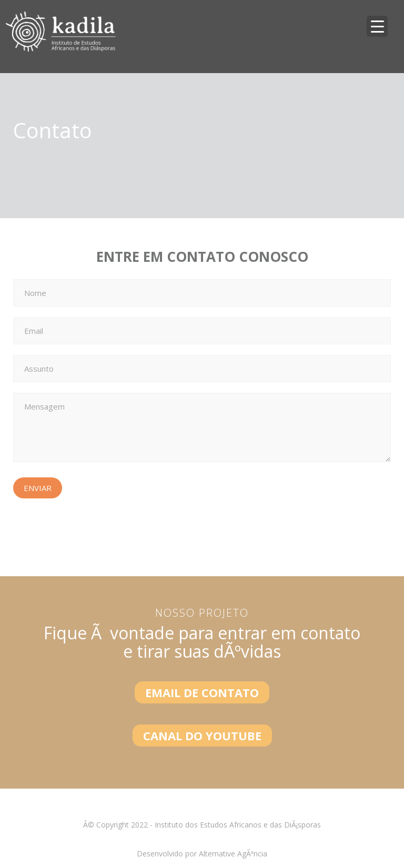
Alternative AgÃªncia (233, 854)
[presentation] (93, 529)
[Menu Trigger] (377, 26)
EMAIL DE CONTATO (202, 692)
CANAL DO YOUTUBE (202, 736)
